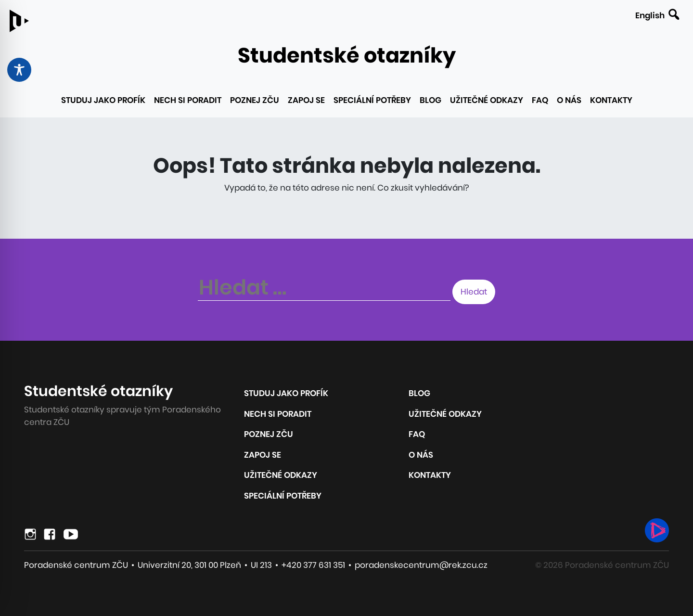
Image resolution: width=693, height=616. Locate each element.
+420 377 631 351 (313, 565)
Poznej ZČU (255, 100)
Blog (430, 100)
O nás (569, 100)
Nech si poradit (188, 100)
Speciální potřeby (372, 100)
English (650, 15)
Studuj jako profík (103, 100)
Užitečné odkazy (487, 100)
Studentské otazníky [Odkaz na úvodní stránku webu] (347, 55)
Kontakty (611, 100)
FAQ (540, 100)
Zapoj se (306, 100)
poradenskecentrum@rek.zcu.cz (421, 565)
